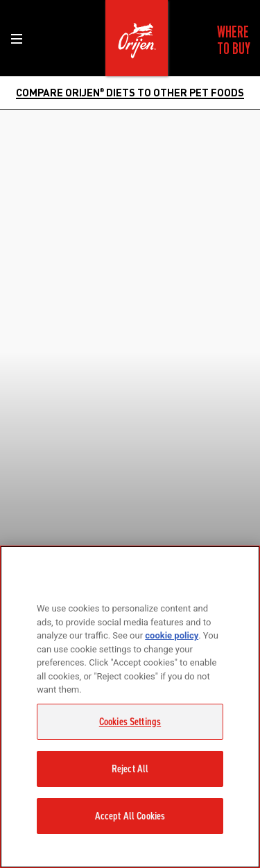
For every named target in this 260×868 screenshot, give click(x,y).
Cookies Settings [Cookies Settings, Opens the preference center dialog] (130, 722)
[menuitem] (234, 40)
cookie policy (172, 635)
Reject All (130, 769)
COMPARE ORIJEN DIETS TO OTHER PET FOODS (130, 92)
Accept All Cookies (130, 816)
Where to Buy (234, 40)
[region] (130, 707)
